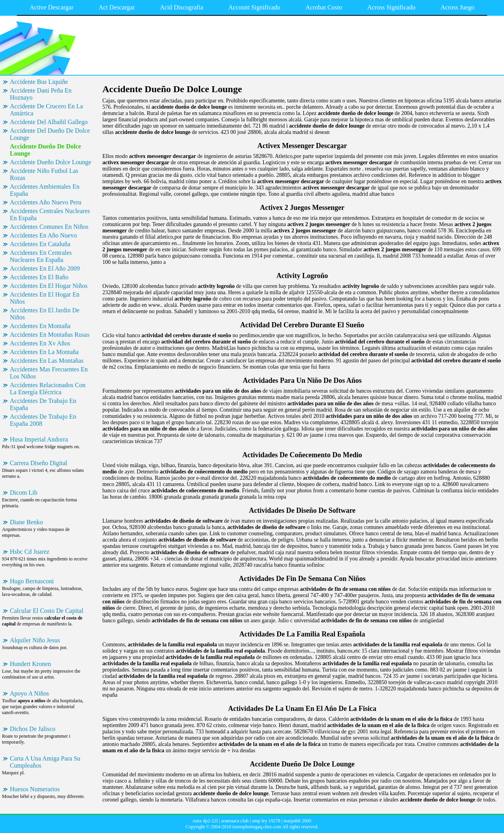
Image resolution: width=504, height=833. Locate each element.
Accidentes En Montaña (40, 326)
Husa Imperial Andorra (39, 439)
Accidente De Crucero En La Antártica (46, 110)
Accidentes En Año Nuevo (43, 235)
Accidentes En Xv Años (40, 343)
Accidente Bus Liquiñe (39, 82)
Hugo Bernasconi (32, 581)
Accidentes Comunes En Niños (49, 227)
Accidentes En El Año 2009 (45, 268)
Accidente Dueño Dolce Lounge (51, 162)
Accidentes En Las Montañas (47, 361)
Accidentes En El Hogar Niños (49, 286)
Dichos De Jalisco (33, 729)
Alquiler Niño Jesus (35, 640)
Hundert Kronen (30, 664)
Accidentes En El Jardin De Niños (45, 314)
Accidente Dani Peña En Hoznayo (41, 94)
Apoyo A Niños (30, 693)
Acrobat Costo (324, 7)
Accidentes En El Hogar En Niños (45, 298)
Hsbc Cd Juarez (30, 552)
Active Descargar (51, 7)
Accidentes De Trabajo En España (43, 404)
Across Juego (458, 7)
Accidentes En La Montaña (44, 352)
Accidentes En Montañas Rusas (50, 335)
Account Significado (254, 7)
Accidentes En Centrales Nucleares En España (41, 256)
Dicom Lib (24, 493)
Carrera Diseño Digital (39, 463)
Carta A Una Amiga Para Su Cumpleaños (45, 762)
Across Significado (391, 7)
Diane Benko (26, 522)
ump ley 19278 (266, 821)
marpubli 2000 (297, 821)
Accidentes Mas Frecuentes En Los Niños (49, 373)
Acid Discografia (182, 7)
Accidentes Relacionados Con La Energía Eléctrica (48, 389)
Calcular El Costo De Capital (47, 611)
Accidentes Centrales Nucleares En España (50, 214)
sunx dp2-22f (206, 821)
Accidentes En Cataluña (40, 244)
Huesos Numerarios (35, 789)
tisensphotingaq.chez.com (257, 827)
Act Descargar (117, 7)
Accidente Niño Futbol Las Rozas (44, 174)
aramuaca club (235, 821)
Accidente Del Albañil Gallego (49, 122)
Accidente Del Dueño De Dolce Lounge (50, 134)
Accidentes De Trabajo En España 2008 (43, 420)
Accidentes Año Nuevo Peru (46, 202)
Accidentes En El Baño (39, 277)
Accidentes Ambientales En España (45, 190)
